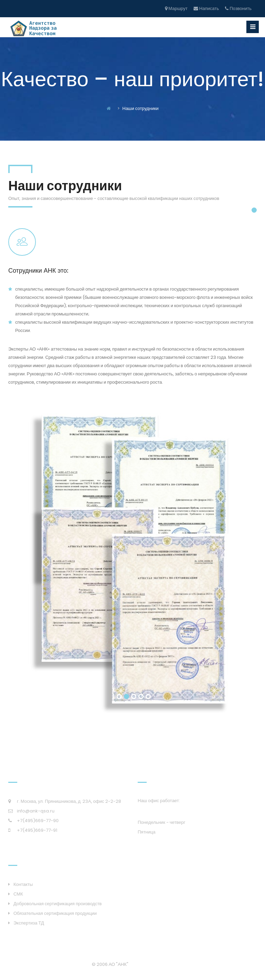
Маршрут (176, 8)
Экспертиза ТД (29, 923)
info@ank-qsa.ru (36, 811)
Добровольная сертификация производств (58, 904)
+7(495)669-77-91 (37, 830)
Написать (206, 8)
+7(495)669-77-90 (38, 821)
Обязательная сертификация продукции (55, 913)
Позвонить (238, 8)
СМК (18, 894)
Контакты (23, 884)
